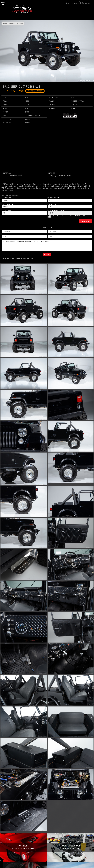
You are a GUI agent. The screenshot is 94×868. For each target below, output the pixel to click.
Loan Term (6, 211)
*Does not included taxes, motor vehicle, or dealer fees (70, 216)
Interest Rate (53, 204)
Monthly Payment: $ (56, 211)
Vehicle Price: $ (8, 198)
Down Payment (54, 198)
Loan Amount (8, 204)
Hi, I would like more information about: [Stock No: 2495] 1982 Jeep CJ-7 (47, 246)
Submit (47, 255)
